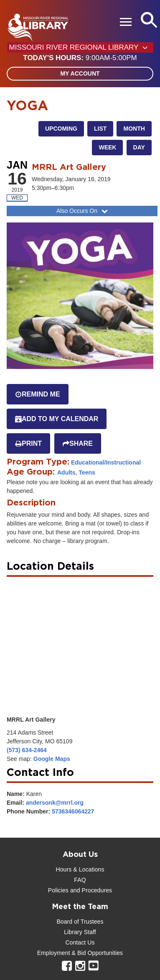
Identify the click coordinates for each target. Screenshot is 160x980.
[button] (80, 58)
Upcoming (61, 129)
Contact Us (80, 942)
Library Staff (80, 932)
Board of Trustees (80, 922)
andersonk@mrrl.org (55, 803)
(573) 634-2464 (27, 750)
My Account (80, 73)
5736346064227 (73, 811)
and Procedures (90, 890)
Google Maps (52, 759)
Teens (87, 472)
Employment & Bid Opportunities (80, 953)
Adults (66, 472)
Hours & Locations (80, 869)
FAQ (80, 880)
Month (134, 129)
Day (139, 147)
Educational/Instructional (106, 462)
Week (107, 147)
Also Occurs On (83, 211)
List (100, 129)
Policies (58, 890)
